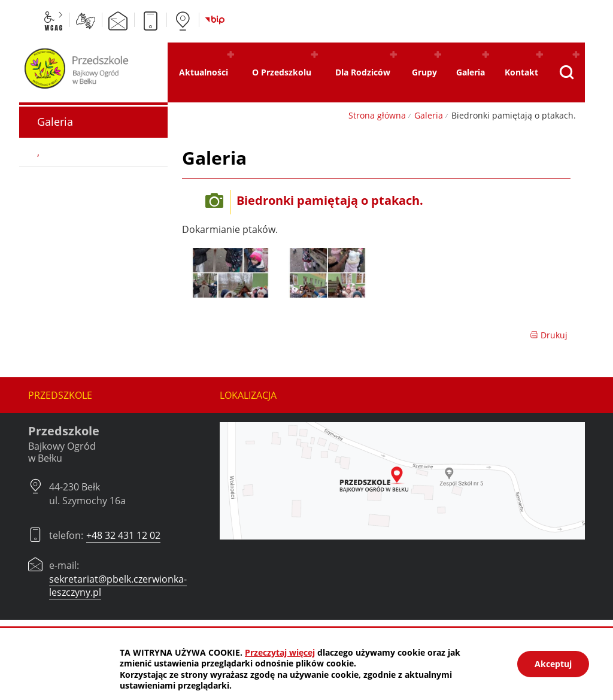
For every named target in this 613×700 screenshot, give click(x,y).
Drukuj (549, 335)
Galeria (429, 115)
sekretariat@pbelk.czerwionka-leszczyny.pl (118, 586)
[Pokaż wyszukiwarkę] (567, 72)
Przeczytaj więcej (280, 652)
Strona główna (377, 115)
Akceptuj (553, 664)
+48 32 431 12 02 (123, 535)
